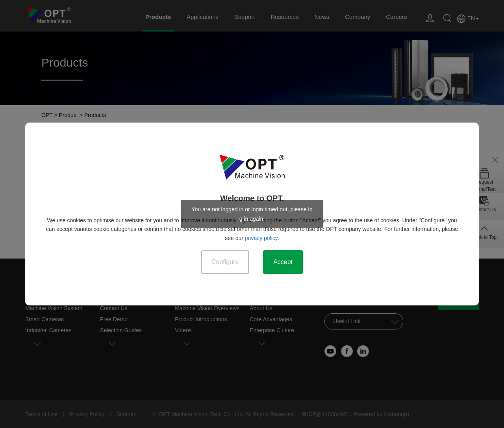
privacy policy (261, 238)
